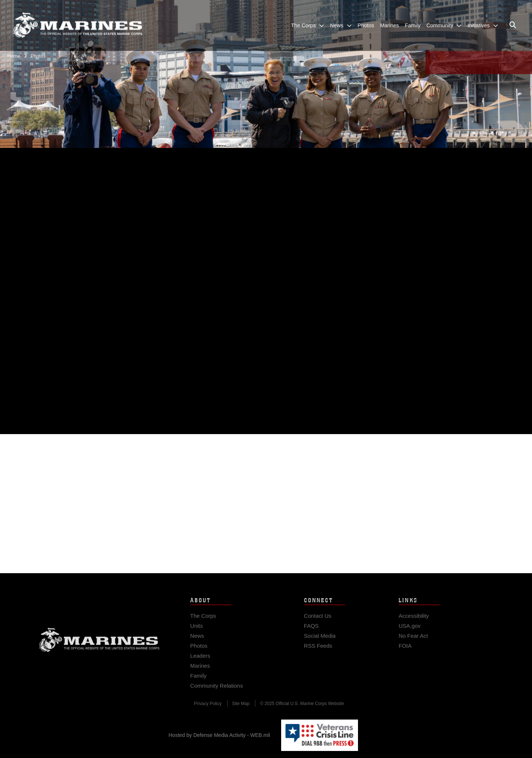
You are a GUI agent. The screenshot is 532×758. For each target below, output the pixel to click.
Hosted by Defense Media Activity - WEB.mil (219, 735)
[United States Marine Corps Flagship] (78, 22)
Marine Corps (99, 644)
